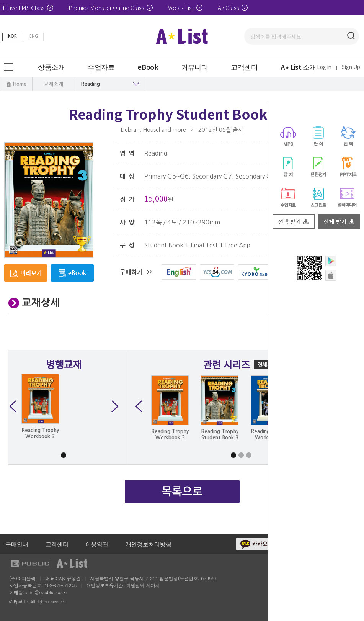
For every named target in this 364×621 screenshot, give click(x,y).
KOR (12, 36)
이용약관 (97, 544)
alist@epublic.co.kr (47, 592)
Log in (324, 67)
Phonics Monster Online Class (111, 7)
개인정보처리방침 (149, 544)
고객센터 (57, 544)
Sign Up (351, 67)
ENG (34, 36)
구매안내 (17, 544)
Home (20, 84)
